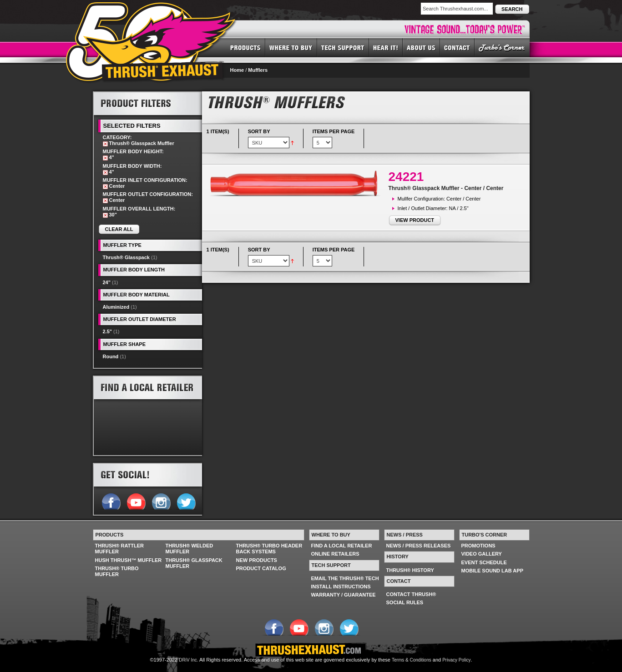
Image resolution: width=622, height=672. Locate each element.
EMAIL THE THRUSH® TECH (345, 578)
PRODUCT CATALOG (261, 568)
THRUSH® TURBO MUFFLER (117, 571)
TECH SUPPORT (343, 47)
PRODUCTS (245, 47)
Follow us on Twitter (186, 501)
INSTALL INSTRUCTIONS (341, 587)
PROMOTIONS (478, 546)
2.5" (108, 331)
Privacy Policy (456, 660)
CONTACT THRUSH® (411, 594)
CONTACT (457, 47)
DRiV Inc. (188, 660)
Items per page (334, 131)
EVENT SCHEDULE (484, 562)
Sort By (259, 131)
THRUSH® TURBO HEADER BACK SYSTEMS (269, 549)
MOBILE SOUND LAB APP (493, 571)
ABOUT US (421, 47)
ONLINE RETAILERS (335, 554)
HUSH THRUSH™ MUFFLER (129, 560)
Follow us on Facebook (111, 501)
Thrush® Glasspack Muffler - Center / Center (446, 188)
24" (107, 282)
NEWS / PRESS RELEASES (419, 546)
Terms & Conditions (412, 660)
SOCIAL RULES (405, 602)
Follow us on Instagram (161, 501)
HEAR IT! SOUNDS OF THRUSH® (386, 47)
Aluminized (116, 307)
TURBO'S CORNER (502, 47)
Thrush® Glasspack (126, 257)
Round (111, 356)
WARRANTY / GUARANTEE (344, 595)
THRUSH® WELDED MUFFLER (190, 549)
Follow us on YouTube (136, 501)
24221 (406, 177)
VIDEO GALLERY (482, 554)
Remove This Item (105, 144)
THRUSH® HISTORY (410, 570)
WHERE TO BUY (291, 47)
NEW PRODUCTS (257, 560)
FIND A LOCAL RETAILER (342, 546)
